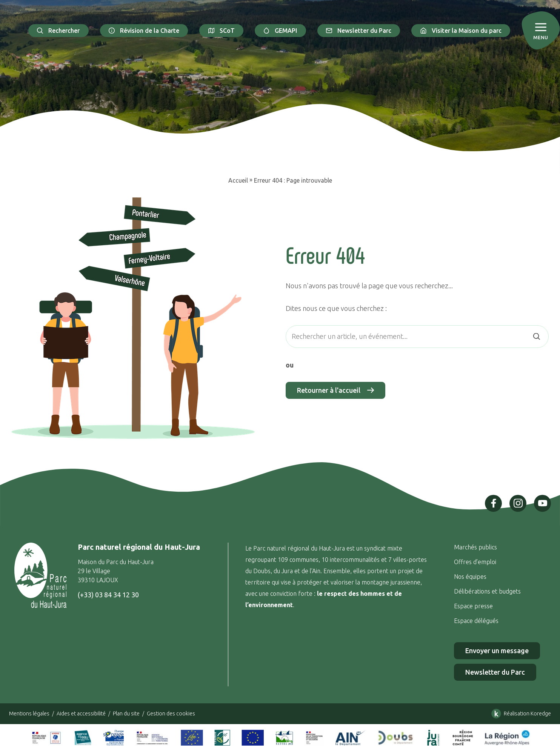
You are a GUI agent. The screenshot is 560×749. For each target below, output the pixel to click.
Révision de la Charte (144, 31)
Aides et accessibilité (81, 714)
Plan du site (126, 714)
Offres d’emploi (475, 562)
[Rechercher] (536, 336)
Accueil (238, 180)
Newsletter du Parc (359, 31)
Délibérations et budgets (487, 591)
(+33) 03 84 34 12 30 (108, 595)
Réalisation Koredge (520, 714)
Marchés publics (475, 547)
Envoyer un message (497, 651)
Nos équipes (470, 577)
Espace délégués (477, 621)
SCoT (221, 31)
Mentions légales (29, 714)
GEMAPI (280, 31)
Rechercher (58, 31)
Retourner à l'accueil (335, 390)
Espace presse (474, 606)
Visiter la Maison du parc (461, 31)
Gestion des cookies (171, 714)
